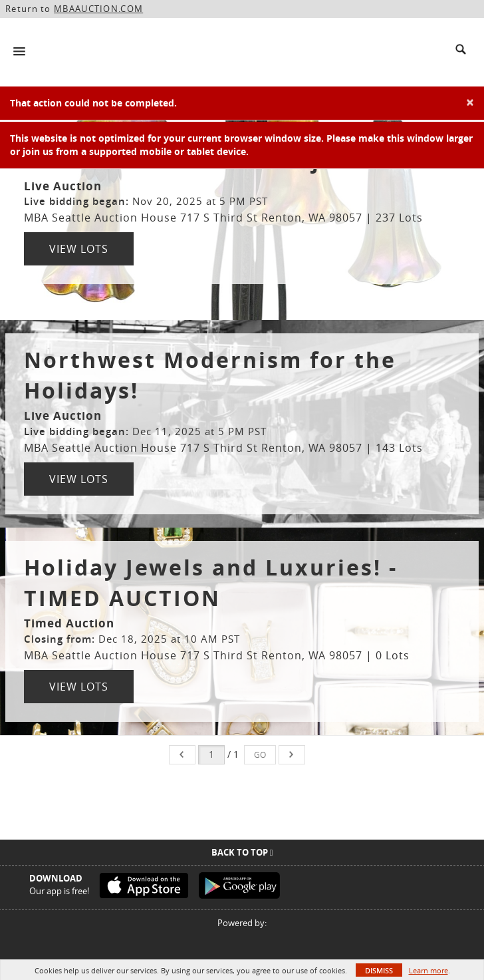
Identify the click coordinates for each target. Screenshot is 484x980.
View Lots (79, 249)
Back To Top (242, 852)
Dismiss (379, 970)
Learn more (428, 970)
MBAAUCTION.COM (98, 9)
